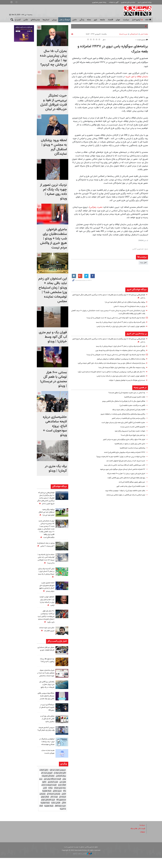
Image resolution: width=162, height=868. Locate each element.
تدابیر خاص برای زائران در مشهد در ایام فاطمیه (128, 450)
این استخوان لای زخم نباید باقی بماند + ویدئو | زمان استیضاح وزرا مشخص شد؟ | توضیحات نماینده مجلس (53, 290)
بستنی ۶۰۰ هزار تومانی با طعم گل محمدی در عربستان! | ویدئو (53, 379)
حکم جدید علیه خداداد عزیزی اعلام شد (46, 635)
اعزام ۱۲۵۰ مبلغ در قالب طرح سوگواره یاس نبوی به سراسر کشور (122, 445)
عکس (26, 20)
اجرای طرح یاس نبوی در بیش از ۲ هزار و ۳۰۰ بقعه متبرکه (124, 480)
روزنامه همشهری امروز (145, 2)
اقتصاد (110, 20)
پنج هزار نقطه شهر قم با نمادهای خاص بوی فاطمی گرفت (125, 484)
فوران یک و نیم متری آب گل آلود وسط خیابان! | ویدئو (53, 337)
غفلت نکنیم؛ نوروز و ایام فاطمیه (133, 403)
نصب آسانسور (53, 792)
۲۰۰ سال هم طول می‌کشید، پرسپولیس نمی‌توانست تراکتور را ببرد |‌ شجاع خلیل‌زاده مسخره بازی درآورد (47, 622)
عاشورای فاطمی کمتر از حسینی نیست (131, 433)
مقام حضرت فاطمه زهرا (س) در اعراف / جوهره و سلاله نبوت (123, 497)
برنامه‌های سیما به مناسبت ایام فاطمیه (131, 454)
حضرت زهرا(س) (96, 207)
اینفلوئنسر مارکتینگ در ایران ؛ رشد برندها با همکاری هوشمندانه (46, 752)
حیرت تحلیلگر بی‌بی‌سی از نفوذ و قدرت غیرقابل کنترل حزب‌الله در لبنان (54, 102)
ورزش (54, 20)
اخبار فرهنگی (134, 34)
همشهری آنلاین (137, 11)
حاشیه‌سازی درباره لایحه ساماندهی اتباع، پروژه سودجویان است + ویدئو (55, 426)
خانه (148, 20)
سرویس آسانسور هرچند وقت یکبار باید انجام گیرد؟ (46, 740)
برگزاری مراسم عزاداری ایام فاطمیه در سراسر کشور (127, 424)
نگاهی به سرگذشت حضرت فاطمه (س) (131, 412)
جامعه (102, 20)
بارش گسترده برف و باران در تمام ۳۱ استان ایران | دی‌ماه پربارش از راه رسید (118, 322)
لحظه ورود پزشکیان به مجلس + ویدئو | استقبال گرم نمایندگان (54, 147)
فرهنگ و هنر (64, 20)
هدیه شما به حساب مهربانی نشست (47, 762)
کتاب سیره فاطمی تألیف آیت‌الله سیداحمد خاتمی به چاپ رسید (123, 471)
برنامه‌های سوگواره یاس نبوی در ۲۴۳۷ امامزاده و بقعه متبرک (113, 49)
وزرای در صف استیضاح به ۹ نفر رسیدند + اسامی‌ (127, 306)
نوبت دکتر (54, 807)
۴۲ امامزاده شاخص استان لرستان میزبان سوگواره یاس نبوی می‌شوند (120, 475)
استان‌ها (46, 20)
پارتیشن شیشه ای (53, 804)
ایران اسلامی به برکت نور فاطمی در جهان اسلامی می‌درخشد (124, 501)
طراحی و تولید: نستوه (82, 864)
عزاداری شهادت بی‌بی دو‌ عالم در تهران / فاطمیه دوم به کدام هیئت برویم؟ (118, 463)
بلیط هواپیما (45, 813)
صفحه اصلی (144, 34)
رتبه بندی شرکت (60, 798)
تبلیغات (142, 842)
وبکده (50, 798)
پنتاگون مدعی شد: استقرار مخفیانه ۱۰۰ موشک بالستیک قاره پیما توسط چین (117, 350)
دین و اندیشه (123, 34)
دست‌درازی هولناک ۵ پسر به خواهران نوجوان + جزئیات (125, 386)
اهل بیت (143, 263)
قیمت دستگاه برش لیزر (52, 789)
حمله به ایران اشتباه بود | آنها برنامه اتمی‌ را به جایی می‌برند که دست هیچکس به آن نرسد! (112, 318)
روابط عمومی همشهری (99, 2)
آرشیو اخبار (136, 20)
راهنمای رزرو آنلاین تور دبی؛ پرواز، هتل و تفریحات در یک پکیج (46, 692)
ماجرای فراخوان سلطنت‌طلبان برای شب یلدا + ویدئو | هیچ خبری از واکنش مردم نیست (53, 239)
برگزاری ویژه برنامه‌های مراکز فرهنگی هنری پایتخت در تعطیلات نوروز (121, 420)
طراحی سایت (56, 813)
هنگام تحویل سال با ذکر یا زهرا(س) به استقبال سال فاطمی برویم (121, 407)
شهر (95, 20)
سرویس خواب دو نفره (58, 780)
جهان (118, 20)
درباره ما (142, 835)
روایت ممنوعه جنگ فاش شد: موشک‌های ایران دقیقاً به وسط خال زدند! (119, 371)
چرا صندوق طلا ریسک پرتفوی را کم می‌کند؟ (46, 666)
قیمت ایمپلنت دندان (49, 795)
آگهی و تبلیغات (114, 2)
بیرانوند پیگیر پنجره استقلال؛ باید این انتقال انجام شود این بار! (122, 302)
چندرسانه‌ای (35, 20)
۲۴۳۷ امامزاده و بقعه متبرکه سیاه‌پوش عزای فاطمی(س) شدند (122, 458)
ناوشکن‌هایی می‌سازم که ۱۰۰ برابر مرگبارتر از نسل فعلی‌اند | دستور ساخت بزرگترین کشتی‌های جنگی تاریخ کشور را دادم (46, 500)
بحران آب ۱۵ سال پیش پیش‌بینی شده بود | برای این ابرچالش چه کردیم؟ (53, 58)
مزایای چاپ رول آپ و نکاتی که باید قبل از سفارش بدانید (47, 729)
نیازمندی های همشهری (128, 2)
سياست (126, 20)
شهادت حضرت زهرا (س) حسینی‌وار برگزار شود (128, 437)
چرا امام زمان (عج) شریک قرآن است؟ (131, 441)
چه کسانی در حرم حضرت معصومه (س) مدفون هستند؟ (124, 399)
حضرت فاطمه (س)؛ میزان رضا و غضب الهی (129, 492)
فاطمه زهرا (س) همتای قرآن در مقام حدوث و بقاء (127, 416)
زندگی (82, 20)
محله (89, 20)
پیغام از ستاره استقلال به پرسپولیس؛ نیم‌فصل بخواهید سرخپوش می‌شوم (118, 359)
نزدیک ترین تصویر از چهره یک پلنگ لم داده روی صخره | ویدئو (53, 192)
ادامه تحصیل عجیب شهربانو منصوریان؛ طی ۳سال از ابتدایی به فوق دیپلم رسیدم (46, 592)
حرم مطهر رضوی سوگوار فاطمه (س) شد (130, 488)
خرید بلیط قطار (60, 816)
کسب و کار (16, 20)
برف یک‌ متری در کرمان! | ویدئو (56, 468)
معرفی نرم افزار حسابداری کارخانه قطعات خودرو (48, 655)
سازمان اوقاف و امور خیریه (136, 77)
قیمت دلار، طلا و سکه (137, 839)
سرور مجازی (57, 801)
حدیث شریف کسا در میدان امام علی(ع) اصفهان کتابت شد (124, 467)
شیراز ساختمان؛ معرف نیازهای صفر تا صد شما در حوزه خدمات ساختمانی (46, 680)
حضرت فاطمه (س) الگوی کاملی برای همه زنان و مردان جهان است (121, 428)
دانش (75, 20)
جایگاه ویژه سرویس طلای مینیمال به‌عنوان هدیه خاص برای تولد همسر (46, 705)
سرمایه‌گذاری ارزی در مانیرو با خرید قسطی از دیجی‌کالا (46, 717)
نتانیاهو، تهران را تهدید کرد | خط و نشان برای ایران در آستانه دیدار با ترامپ (118, 326)
